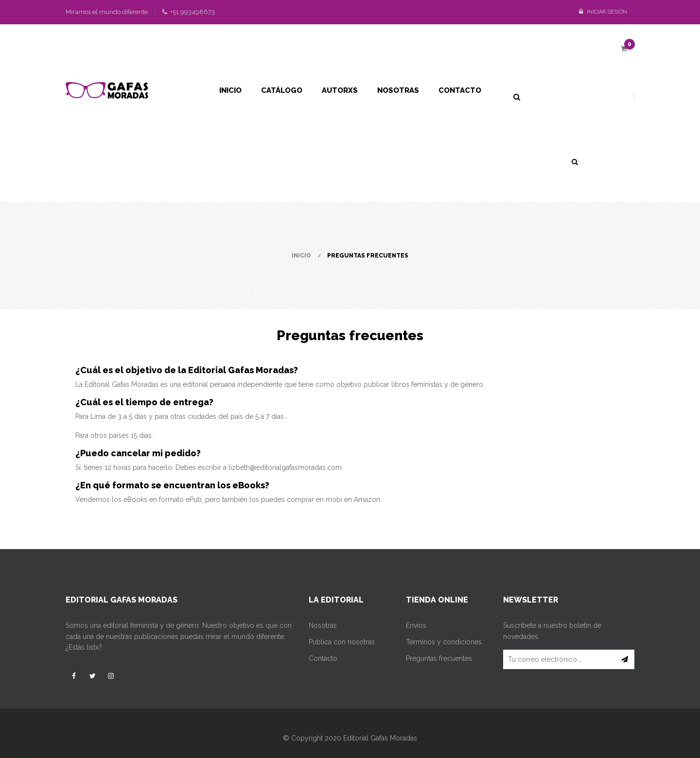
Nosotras (323, 625)
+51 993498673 (189, 12)
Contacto (323, 658)
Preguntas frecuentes (439, 658)
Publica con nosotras (342, 642)
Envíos (416, 625)
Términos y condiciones (444, 642)
